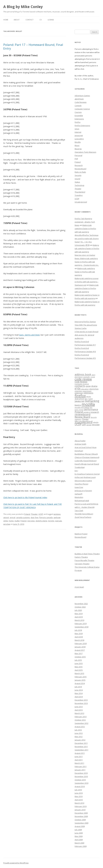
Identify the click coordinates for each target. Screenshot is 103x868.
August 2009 (80, 826)
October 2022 (80, 607)
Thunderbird (80, 192)
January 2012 (80, 740)
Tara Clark (79, 511)
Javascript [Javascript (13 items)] (80, 401)
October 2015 (80, 657)
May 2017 (79, 653)
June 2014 (79, 690)
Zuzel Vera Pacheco (83, 517)
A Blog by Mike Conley (23, 7)
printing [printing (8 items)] (87, 412)
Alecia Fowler (80, 441)
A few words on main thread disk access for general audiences (86, 335)
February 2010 (81, 806)
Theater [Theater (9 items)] (85, 419)
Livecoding (79, 139)
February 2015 (81, 677)
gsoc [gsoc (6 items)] (86, 399)
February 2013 (81, 717)
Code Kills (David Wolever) (86, 461)
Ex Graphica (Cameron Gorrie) (87, 474)
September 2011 (82, 750)
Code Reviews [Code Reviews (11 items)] (81, 382)
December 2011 (81, 743)
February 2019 (81, 624)
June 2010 (79, 793)
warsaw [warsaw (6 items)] (89, 425)
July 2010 (78, 790)
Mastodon (79, 497)
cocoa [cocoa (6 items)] (93, 377)
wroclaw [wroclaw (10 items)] (96, 425)
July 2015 (78, 660)
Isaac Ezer (79, 487)
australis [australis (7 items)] (87, 377)
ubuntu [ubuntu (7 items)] (96, 422)
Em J (76, 471)
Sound (77, 179)
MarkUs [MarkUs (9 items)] (78, 405)
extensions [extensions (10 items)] (88, 393)
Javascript (79, 135)
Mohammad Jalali (82, 501)
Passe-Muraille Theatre (84, 560)
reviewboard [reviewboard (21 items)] (83, 414)
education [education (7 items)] (85, 389)
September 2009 (82, 823)
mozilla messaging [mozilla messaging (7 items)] (82, 407)
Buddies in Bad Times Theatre (87, 554)
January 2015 (80, 680)
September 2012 (82, 723)
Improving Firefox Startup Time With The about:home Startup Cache (86, 325)
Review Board (80, 169)
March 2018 (79, 640)
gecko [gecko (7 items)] (89, 396)
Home (6, 20)
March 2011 (79, 763)
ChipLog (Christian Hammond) (87, 457)
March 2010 (79, 803)
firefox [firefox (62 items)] (80, 396)
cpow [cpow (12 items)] (88, 386)
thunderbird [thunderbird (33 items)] (84, 422)
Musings (78, 149)
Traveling (79, 195)
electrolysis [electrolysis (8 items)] (94, 389)
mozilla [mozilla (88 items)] (88, 404)
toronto (51, 521)
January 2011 (80, 770)
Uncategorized (81, 202)
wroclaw (7, 524)
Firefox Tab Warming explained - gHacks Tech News (85, 222)
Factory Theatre (81, 557)
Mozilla (78, 142)
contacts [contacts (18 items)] (80, 386)
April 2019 (79, 617)
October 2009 (80, 820)
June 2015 (79, 663)
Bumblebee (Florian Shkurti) (86, 454)
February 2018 (81, 643)
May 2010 (79, 796)
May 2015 (79, 667)
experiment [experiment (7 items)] (87, 391)
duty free (35, 517)
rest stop (31, 521)
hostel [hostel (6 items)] (91, 399)
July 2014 (78, 687)
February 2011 (81, 766)
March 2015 (79, 673)
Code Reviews (81, 102)
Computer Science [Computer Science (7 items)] (82, 384)
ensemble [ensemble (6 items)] (78, 391)
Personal (78, 155)
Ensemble (79, 116)
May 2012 (79, 737)
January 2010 (80, 810)
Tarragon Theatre (82, 564)
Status (77, 182)
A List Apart (79, 587)
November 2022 (81, 604)
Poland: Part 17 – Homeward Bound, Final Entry (33, 46)
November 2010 (81, 776)
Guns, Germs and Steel (29, 335)
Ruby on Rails (80, 172)
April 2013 (79, 710)
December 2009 (81, 813)
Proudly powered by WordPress (16, 863)
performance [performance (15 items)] (91, 409)
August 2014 (80, 683)
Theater (34, 514)
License (51, 20)
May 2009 (79, 836)
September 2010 (82, 783)
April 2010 (79, 800)
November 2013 (81, 703)
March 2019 (79, 620)
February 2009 (81, 846)
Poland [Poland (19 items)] (79, 412)
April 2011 (79, 760)
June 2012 (79, 733)
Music (77, 145)
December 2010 (81, 773)
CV (41, 20)
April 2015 (79, 670)
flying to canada (46, 517)
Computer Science (82, 109)
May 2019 (79, 614)
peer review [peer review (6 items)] (79, 410)
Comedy (78, 106)
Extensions (79, 119)
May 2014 (79, 693)
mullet (17, 521)
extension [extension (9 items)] (79, 393)
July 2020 (78, 610)
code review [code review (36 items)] (83, 379)
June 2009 (79, 833)
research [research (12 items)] (95, 412)
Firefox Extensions (82, 125)
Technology (79, 185)
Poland (27, 514)
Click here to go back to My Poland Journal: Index (25, 497)
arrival (13, 517)
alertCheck (79, 99)
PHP (76, 159)
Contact (30, 20)
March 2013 (79, 713)
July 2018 (78, 630)
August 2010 (80, 786)
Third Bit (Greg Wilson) (84, 514)
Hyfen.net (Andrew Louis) (85, 477)
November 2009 (81, 816)
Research (79, 165)
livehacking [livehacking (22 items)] (92, 401)
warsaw (58, 521)
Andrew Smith (80, 444)
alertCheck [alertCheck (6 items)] (79, 377)
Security (78, 175)
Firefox (78, 122)
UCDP (41, 514)
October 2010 (80, 780)
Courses (78, 112)
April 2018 (79, 637)
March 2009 (79, 843)
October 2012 (80, 720)
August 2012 (80, 727)
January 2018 (80, 647)
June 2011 (79, 757)
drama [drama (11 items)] (94, 386)
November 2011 (81, 747)
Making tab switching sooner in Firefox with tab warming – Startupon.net (87, 282)
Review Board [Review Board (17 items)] (82, 417)
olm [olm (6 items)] (91, 407)
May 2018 (79, 634)
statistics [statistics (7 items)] (78, 419)
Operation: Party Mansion (85, 152)
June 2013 (79, 707)
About (17, 20)
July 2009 (78, 830)
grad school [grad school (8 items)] (79, 399)
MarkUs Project (81, 534)
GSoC (77, 129)
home (11, 521)
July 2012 (78, 730)
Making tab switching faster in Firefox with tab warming (85, 229)
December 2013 (81, 700)
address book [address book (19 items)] (83, 374)
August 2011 (80, 753)
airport (6, 517)
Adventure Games (82, 96)
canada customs (23, 517)
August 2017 (80, 650)
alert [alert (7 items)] (93, 375)
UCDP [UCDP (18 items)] (78, 424)
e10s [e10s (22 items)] (78, 389)
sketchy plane (41, 521)
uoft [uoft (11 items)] (84, 425)
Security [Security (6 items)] (94, 417)
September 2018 (82, 627)
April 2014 (79, 697)
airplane (57, 514)
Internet (78, 132)
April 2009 (79, 840)
